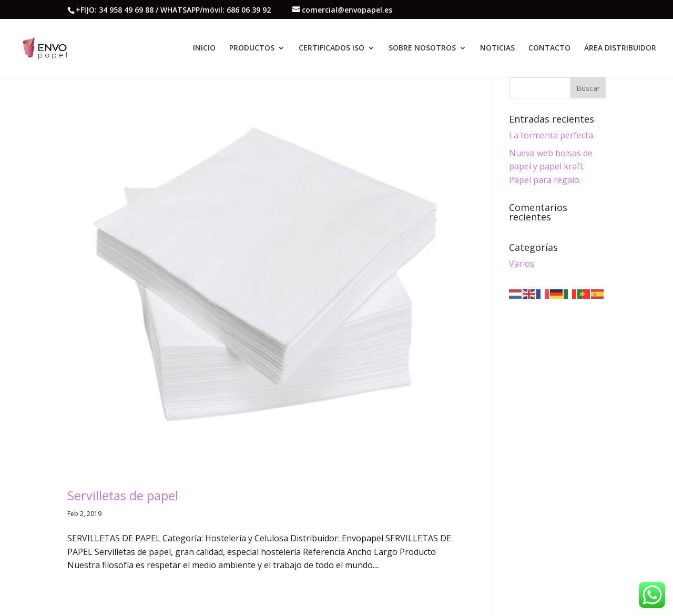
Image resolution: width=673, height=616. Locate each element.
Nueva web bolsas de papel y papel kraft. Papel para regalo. (551, 166)
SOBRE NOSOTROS (422, 48)
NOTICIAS (497, 48)
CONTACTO (549, 48)
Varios (522, 264)
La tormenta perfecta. (552, 135)
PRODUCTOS (252, 48)
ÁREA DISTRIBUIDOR (620, 48)
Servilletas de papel (123, 496)
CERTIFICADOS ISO (332, 48)
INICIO (204, 48)
